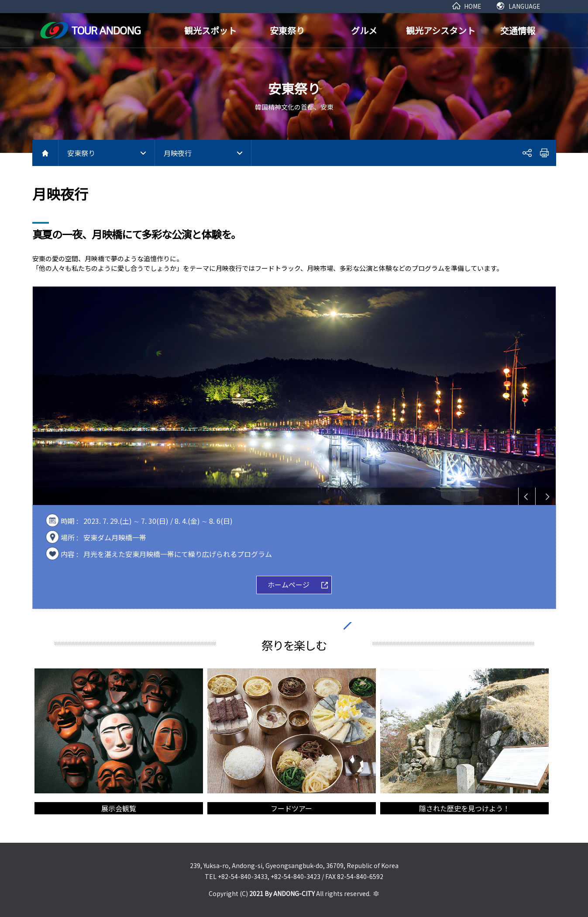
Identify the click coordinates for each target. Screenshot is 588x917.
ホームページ (289, 585)
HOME (473, 6)
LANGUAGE (524, 6)
